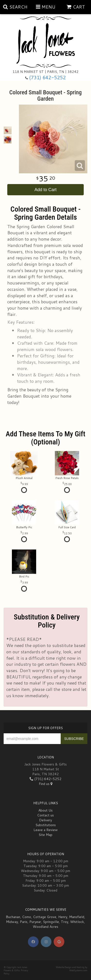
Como (27, 917)
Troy (65, 922)
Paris (24, 922)
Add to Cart (45, 190)
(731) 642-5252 (47, 77)
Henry (63, 917)
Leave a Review (46, 830)
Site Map (45, 835)
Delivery (45, 820)
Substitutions (46, 825)
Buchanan (13, 917)
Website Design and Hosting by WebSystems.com (72, 969)
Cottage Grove (45, 917)
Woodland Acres (45, 927)
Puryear (35, 922)
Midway (12, 922)
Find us (46, 784)
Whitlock (77, 922)
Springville (51, 922)
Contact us (45, 815)
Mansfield (77, 917)
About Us (45, 810)
